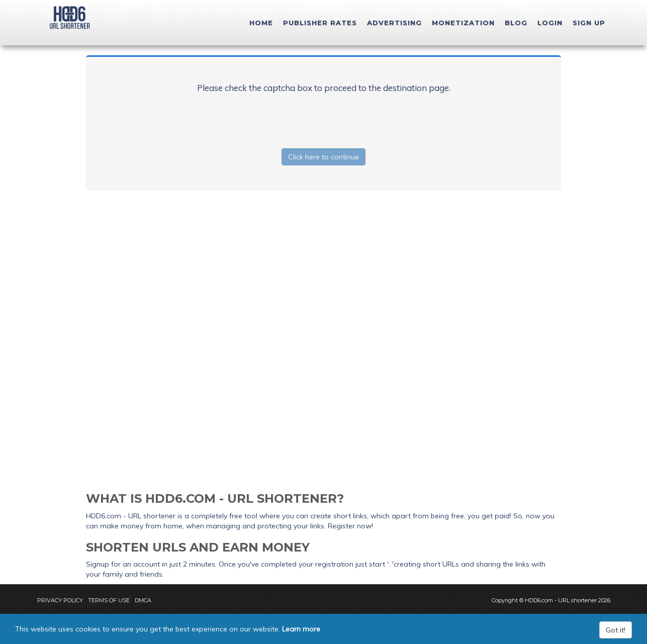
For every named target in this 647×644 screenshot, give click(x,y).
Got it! (616, 630)
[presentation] (324, 119)
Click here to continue (323, 157)
